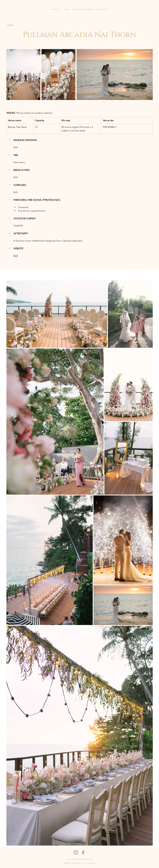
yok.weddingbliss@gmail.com (79, 859)
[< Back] (13, 25)
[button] (10, 140)
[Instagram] (76, 853)
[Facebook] (83, 853)
